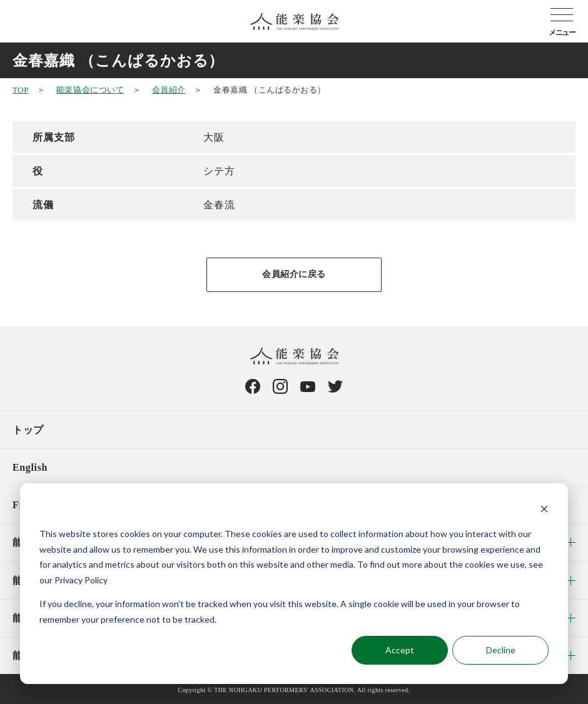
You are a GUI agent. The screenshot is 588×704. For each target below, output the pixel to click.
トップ (28, 430)
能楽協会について (90, 90)
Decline (501, 650)
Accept (400, 650)
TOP (20, 90)
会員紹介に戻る (294, 274)
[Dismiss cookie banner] (544, 510)
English (30, 467)
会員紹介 (169, 90)
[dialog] (294, 584)
